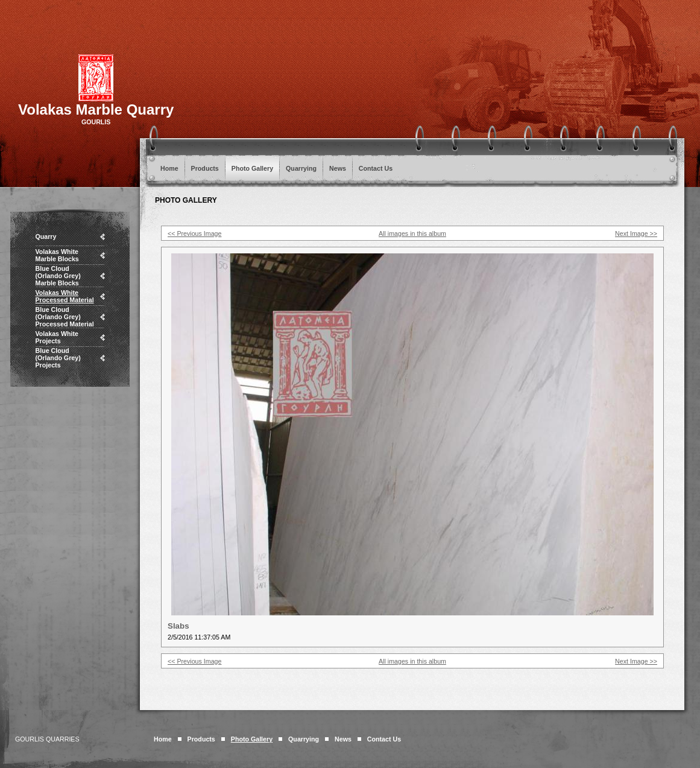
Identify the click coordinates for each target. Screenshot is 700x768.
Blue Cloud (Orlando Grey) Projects (58, 358)
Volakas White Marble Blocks (57, 255)
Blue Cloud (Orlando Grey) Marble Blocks (58, 276)
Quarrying (301, 168)
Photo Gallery (252, 168)
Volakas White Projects (57, 337)
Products (205, 168)
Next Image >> (636, 233)
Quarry (46, 236)
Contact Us (376, 168)
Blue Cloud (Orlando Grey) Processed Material (65, 317)
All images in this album (412, 233)
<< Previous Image (194, 233)
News (338, 168)
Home (169, 168)
